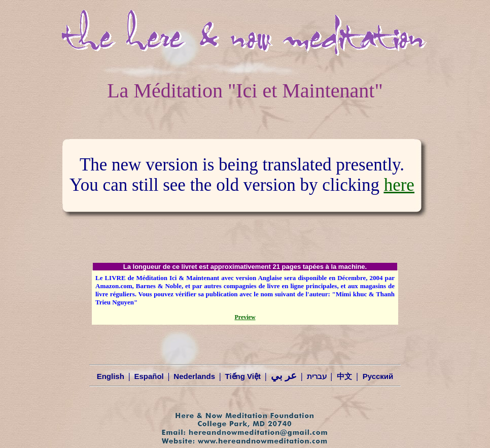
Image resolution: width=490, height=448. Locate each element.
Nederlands (194, 376)
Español (149, 376)
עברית (317, 376)
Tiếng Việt (243, 376)
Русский (378, 376)
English (111, 376)
